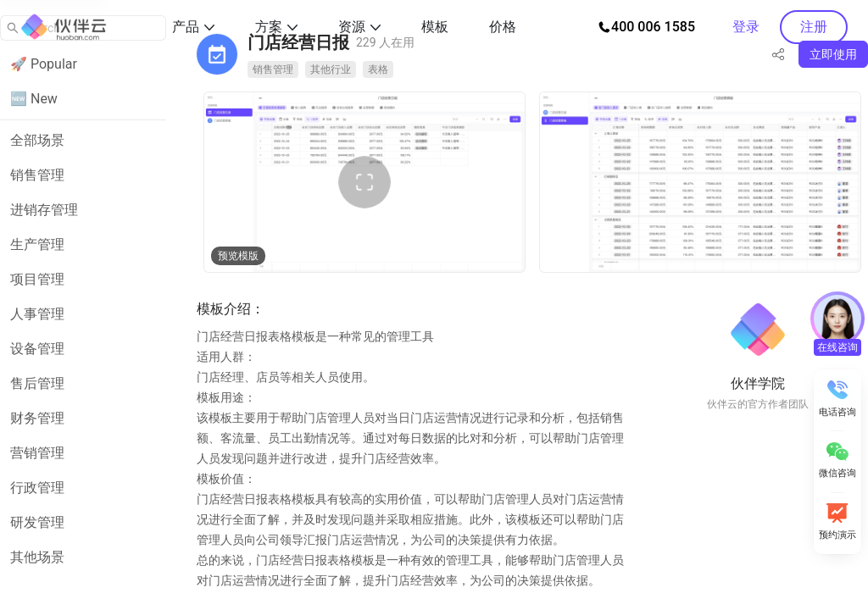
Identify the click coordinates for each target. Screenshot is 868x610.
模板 (435, 27)
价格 (503, 27)
